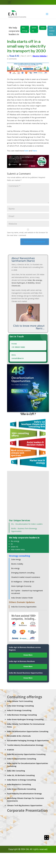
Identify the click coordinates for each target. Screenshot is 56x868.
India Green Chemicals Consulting (21, 789)
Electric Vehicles (40, 56)
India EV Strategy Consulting (19, 710)
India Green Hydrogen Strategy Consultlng (25, 719)
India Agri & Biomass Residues (22, 661)
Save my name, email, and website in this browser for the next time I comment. (27, 234)
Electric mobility (17, 564)
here (26, 151)
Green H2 (34, 29)
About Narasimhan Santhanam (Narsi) (23, 259)
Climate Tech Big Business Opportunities (25, 805)
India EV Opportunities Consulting (22, 759)
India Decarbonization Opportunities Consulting (28, 731)
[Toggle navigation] (9, 2)
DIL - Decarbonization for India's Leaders (27, 524)
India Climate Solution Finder (22, 598)
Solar (43, 28)
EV (12, 544)
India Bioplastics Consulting (19, 784)
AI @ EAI (10, 750)
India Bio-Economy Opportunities (24, 607)
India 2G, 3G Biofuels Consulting (21, 775)
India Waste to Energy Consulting (21, 780)
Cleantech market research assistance (26, 577)
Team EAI (14, 56)
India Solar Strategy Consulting (20, 706)
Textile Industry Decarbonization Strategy (25, 745)
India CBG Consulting (16, 771)
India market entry (18, 550)
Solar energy (16, 559)
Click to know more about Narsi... (29, 327)
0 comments (12, 59)
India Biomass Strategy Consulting (22, 715)
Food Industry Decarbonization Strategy (24, 794)
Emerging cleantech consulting (23, 573)
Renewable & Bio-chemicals (19, 736)
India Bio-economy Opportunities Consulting (26, 754)
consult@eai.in (18, 358)
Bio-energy (25, 29)
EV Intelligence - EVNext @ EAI (23, 582)
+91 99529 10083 (18, 347)
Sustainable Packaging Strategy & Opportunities (28, 740)
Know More (28, 655)
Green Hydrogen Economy (21, 586)
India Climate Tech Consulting (20, 701)
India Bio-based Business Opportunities (26, 673)
